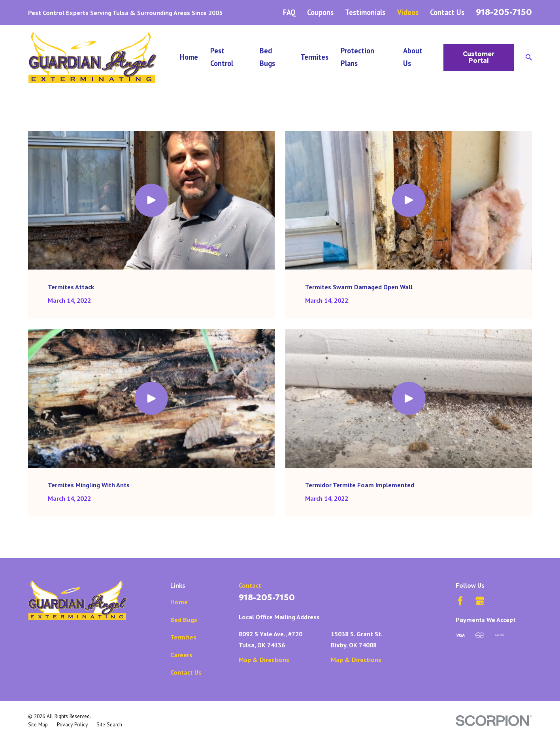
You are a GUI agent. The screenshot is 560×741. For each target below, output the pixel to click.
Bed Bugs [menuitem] (267, 57)
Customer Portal (479, 57)
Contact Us (447, 12)
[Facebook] (460, 601)
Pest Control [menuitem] (222, 57)
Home (179, 602)
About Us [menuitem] (413, 57)
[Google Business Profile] (480, 601)
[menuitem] (38, 725)
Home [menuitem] (189, 57)
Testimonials (365, 12)
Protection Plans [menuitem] (357, 57)
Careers (181, 655)
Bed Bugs (184, 619)
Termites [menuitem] (314, 57)
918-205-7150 (504, 12)
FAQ (289, 12)
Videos (408, 12)
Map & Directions (264, 659)
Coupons (320, 12)
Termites (183, 637)
